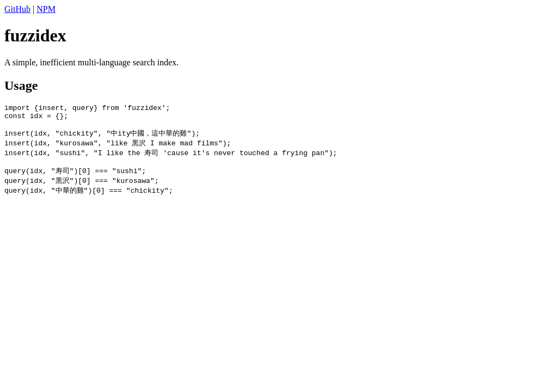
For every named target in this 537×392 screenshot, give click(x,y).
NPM (46, 9)
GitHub (17, 9)
